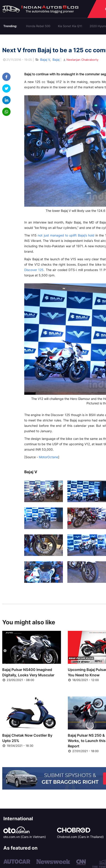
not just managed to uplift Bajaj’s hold (66, 235)
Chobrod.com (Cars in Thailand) (80, 837)
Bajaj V (45, 60)
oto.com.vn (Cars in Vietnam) (25, 837)
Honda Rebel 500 (38, 26)
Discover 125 (34, 270)
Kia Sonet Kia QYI (70, 26)
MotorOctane (49, 457)
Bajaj (56, 60)
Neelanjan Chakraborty (80, 60)
